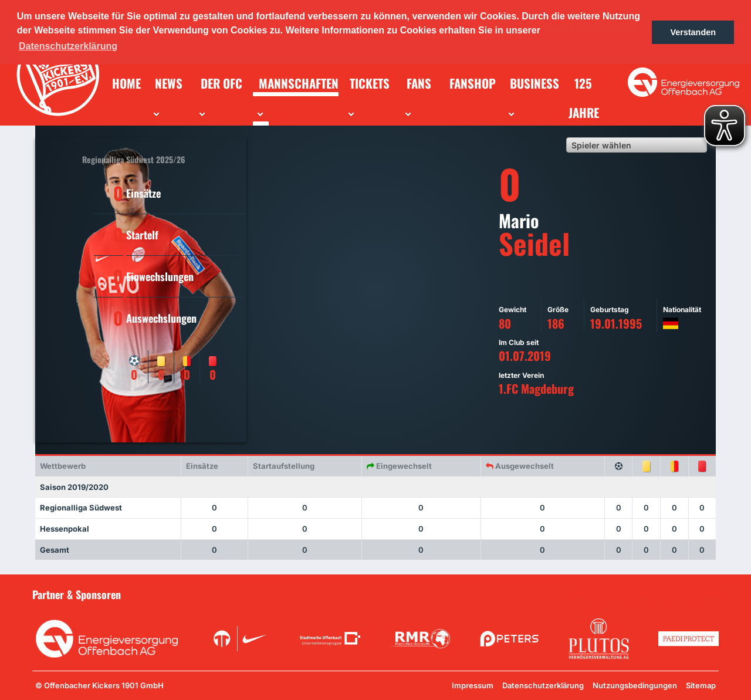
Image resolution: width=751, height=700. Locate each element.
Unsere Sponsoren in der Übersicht (652, 594)
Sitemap (701, 685)
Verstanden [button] (693, 32)
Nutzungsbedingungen (635, 685)
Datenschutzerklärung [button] (68, 46)
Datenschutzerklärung (543, 685)
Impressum (473, 685)
